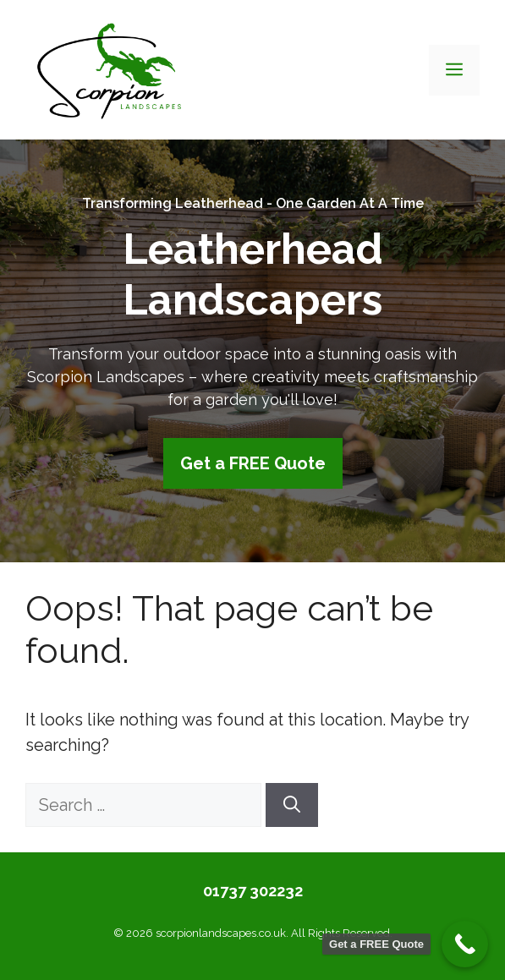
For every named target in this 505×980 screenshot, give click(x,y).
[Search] (292, 805)
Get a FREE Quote (253, 463)
